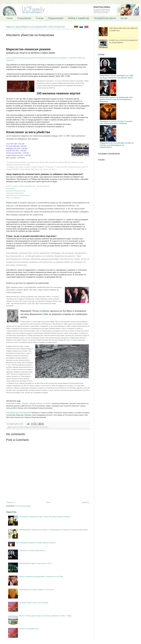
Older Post (85, 502)
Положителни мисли (105, 18)
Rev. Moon (49, 27)
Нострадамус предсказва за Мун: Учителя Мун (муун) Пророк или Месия (45, 517)
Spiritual (39, 27)
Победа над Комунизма (31, 427)
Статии (40, 18)
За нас (124, 18)
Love (32, 27)
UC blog (16, 27)
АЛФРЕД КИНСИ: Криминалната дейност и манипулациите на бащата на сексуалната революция (53, 530)
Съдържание (24, 18)
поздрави (44, 311)
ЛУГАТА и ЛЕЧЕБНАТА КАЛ (29, 629)
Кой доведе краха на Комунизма (19, 413)
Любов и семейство (79, 18)
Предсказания (56, 18)
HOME (8, 27)
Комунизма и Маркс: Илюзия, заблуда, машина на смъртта (29, 403)
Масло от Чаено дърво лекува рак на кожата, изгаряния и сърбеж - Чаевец (45, 616)
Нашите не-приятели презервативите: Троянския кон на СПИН (41, 577)
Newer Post (11, 502)
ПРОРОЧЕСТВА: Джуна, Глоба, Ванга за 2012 (35, 563)
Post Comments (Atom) (23, 506)
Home (10, 18)
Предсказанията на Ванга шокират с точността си (37, 590)
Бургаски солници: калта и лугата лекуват (34, 603)
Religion (25, 27)
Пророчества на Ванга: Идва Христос (32, 550)
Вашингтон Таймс (18, 427)
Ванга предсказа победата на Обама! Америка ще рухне (36, 543)
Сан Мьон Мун (44, 427)
